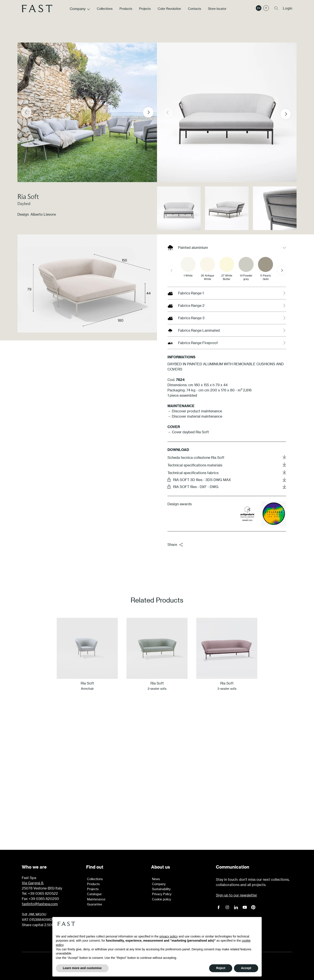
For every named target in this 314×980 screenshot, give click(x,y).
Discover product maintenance (197, 411)
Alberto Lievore (43, 214)
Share (175, 545)
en (259, 12)
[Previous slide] (26, 112)
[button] (289, 114)
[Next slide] (148, 112)
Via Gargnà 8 (32, 883)
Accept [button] (246, 968)
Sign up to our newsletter (236, 895)
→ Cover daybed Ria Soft (189, 432)
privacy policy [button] (169, 936)
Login (288, 12)
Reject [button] (221, 968)
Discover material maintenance (197, 416)
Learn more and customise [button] (82, 968)
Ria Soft (28, 196)
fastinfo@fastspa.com (40, 904)
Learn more (157, 810)
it (266, 12)
